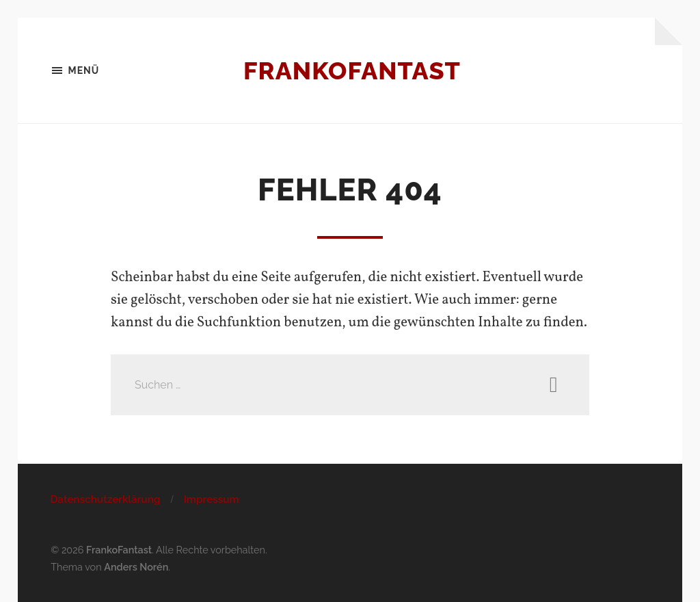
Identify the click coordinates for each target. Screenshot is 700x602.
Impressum (212, 499)
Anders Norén (136, 567)
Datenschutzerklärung (105, 499)
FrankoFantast (352, 70)
